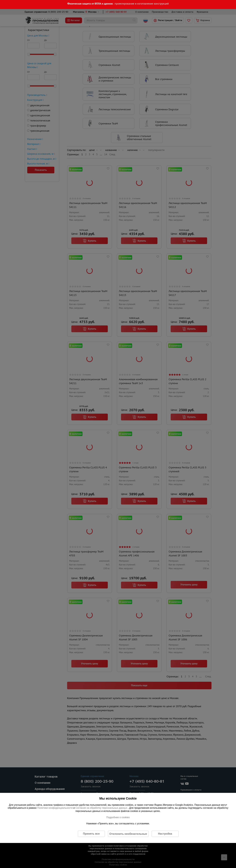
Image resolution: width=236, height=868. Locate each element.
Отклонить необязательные (128, 834)
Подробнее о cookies (118, 817)
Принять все (91, 834)
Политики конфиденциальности (55, 808)
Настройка (165, 834)
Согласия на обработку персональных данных (102, 808)
